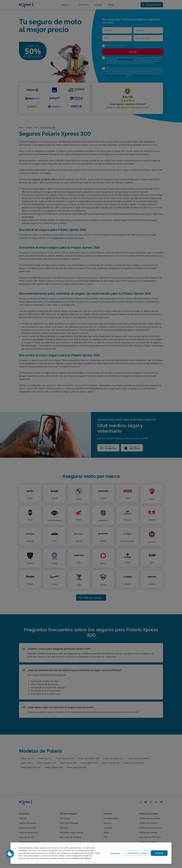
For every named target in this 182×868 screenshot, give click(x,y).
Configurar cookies (137, 853)
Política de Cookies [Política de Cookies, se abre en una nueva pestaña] (82, 858)
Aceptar (159, 853)
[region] (91, 853)
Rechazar (115, 853)
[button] (10, 854)
